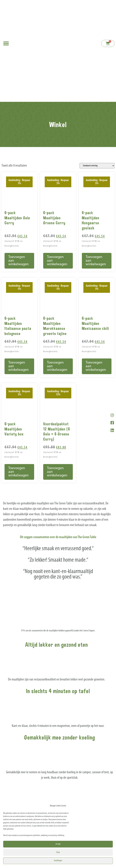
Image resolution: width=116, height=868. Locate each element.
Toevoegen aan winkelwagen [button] (18, 261)
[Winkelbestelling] (97, 166)
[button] (6, 43)
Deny (58, 852)
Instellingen (58, 861)
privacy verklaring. (59, 835)
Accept (58, 844)
